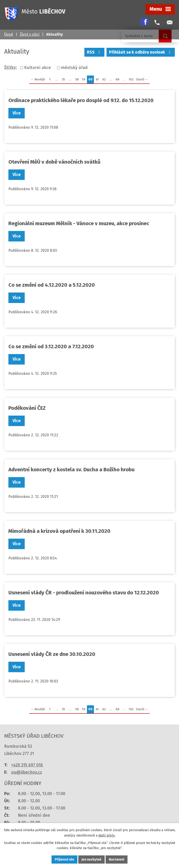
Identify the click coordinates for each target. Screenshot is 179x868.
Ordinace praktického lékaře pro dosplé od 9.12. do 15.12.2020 (81, 100)
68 (117, 79)
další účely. (107, 835)
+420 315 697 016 (27, 765)
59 (84, 79)
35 (63, 79)
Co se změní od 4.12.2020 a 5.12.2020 (52, 285)
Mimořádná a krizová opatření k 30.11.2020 (59, 531)
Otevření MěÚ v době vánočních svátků (54, 162)
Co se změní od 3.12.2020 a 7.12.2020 (51, 346)
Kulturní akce (38, 68)
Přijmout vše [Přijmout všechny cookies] (64, 859)
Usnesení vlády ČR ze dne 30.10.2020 (52, 654)
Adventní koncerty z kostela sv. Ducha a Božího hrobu (71, 470)
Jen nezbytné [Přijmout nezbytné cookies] (91, 859)
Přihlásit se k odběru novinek (141, 52)
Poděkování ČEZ (27, 408)
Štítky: (10, 67)
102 (131, 79)
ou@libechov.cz (27, 772)
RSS (95, 52)
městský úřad (74, 68)
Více (17, 113)
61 (97, 79)
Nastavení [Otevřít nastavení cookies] (117, 859)
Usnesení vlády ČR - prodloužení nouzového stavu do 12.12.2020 (84, 593)
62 (104, 79)
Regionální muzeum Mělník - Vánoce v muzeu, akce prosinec (79, 223)
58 (77, 79)
